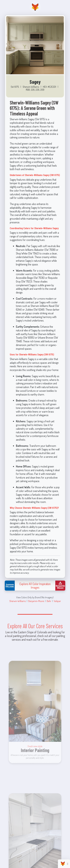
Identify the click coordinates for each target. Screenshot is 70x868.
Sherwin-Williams (18, 601)
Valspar (57, 601)
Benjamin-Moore (36, 601)
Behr (49, 601)
